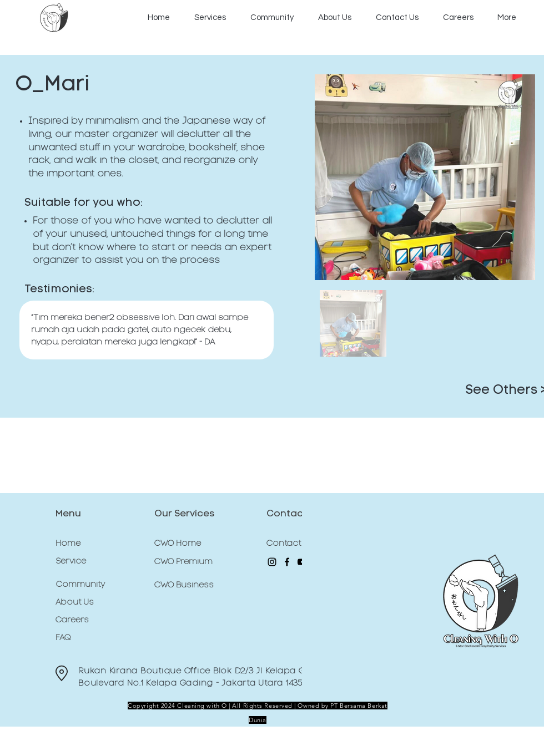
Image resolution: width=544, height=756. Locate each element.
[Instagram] (272, 562)
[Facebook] (287, 562)
